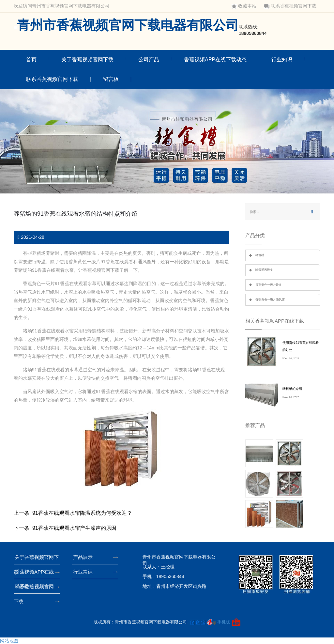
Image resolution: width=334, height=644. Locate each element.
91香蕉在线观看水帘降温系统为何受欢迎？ (82, 513)
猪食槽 (260, 255)
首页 (31, 60)
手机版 (224, 622)
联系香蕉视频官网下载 (290, 6)
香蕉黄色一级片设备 (269, 285)
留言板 (111, 79)
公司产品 (149, 60)
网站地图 (9, 641)
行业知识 (282, 60)
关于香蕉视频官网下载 (87, 60)
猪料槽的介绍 (292, 389)
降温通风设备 (264, 270)
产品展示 (85, 557)
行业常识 (85, 572)
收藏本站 (244, 6)
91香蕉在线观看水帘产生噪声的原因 (74, 528)
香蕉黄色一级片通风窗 (270, 299)
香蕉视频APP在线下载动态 (215, 60)
